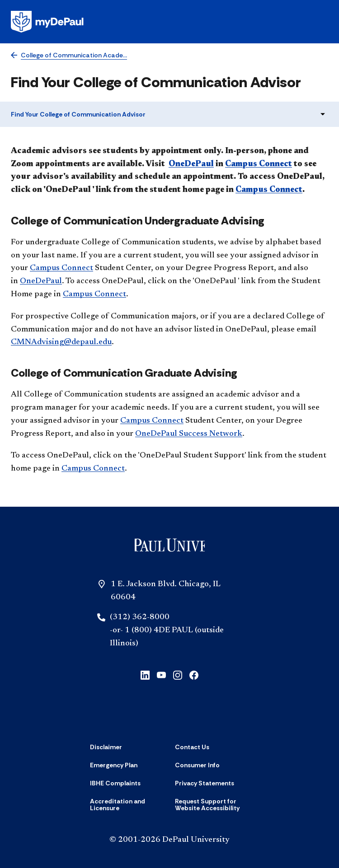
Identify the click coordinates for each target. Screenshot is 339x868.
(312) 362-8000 (140, 617)
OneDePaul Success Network (189, 434)
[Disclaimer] (106, 747)
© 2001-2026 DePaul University (169, 840)
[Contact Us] (192, 747)
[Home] (170, 547)
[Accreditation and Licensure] (127, 805)
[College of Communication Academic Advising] (69, 55)
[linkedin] (145, 674)
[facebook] (194, 674)
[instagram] (178, 674)
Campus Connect (259, 164)
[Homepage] (169, 22)
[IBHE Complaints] (115, 783)
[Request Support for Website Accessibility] (212, 805)
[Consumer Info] (197, 765)
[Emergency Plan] (114, 765)
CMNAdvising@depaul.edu (61, 342)
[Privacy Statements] (205, 783)
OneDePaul (191, 164)
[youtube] (161, 674)
